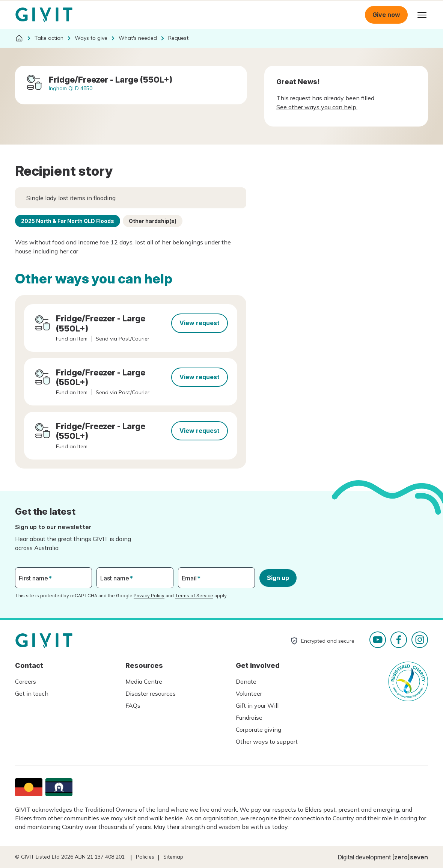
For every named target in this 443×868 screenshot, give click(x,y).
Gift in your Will (257, 705)
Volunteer (249, 693)
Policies (145, 857)
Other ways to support (267, 741)
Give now (386, 15)
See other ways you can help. (317, 107)
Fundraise (249, 717)
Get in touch (32, 693)
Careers (26, 681)
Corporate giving (258, 729)
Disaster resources (151, 693)
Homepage (44, 15)
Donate (246, 681)
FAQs (133, 705)
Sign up (278, 578)
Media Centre (144, 681)
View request (200, 323)
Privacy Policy (149, 596)
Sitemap (173, 857)
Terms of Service (194, 596)
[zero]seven (410, 857)
